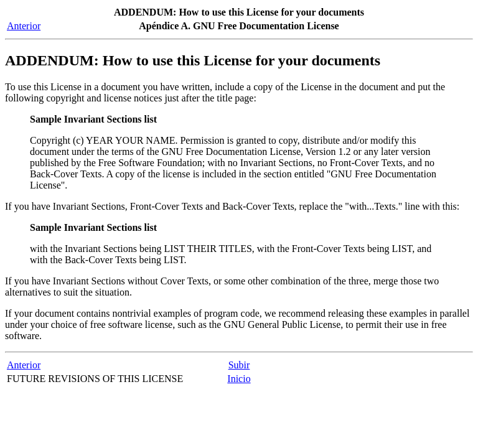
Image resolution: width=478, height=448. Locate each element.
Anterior (24, 26)
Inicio (239, 379)
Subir (239, 365)
